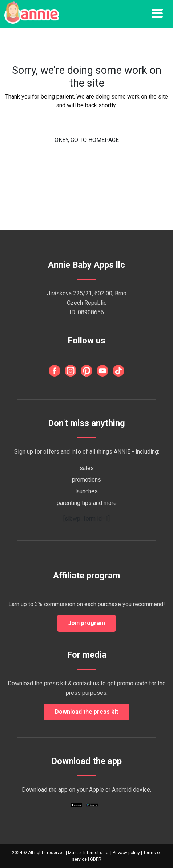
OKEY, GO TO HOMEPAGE (87, 140)
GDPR (96, 859)
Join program (86, 623)
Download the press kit (86, 712)
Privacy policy (126, 853)
